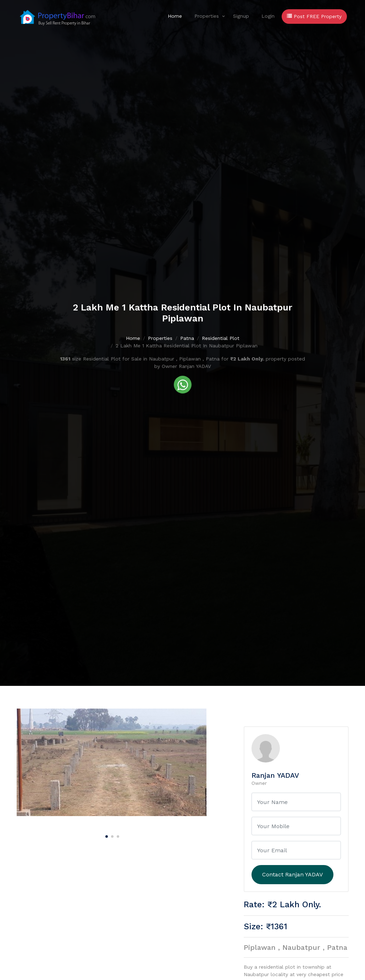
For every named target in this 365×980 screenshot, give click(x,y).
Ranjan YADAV (275, 775)
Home (175, 16)
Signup (241, 16)
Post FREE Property (314, 16)
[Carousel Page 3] (117, 835)
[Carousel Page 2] (111, 835)
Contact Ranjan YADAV (292, 874)
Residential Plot (221, 338)
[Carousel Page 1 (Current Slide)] (106, 835)
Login (268, 16)
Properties (207, 16)
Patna (187, 338)
